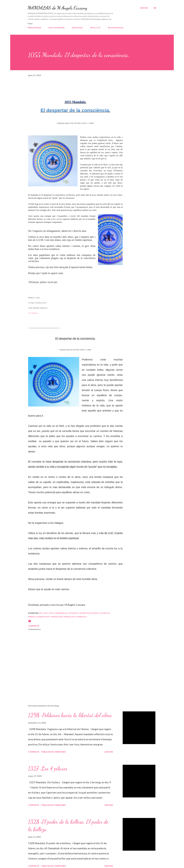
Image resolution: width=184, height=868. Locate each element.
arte (46, 613)
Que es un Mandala (56, 28)
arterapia (73, 613)
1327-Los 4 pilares (48, 768)
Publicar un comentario (54, 752)
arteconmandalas (58, 613)
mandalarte (70, 617)
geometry (105, 613)
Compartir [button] (34, 626)
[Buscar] (144, 8)
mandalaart (44, 617)
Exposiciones (77, 28)
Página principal (34, 28)
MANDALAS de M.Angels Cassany (57, 8)
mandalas (82, 617)
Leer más (109, 752)
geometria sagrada (89, 613)
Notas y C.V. (96, 28)
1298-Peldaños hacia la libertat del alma (70, 715)
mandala (33, 617)
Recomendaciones (116, 28)
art (41, 613)
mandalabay (57, 617)
